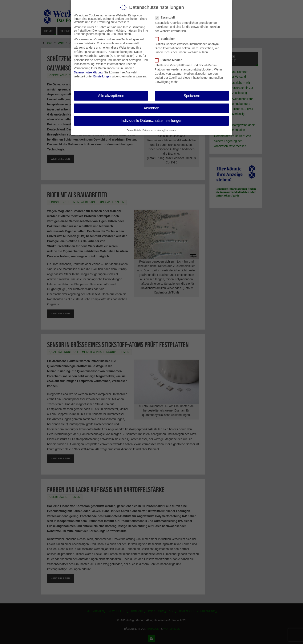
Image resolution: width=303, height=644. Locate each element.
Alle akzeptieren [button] (111, 96)
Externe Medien (170, 60)
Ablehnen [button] (151, 108)
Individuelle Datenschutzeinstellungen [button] (152, 121)
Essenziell (167, 17)
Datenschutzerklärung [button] (153, 130)
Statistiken (167, 39)
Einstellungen (102, 76)
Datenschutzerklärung (88, 72)
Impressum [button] (171, 130)
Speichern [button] (192, 96)
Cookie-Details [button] (134, 130)
